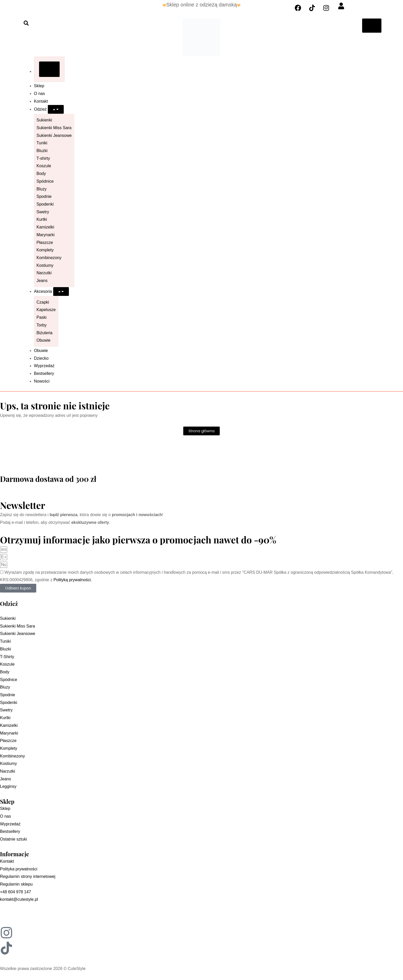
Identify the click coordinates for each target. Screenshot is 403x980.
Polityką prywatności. (73, 580)
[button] (26, 23)
